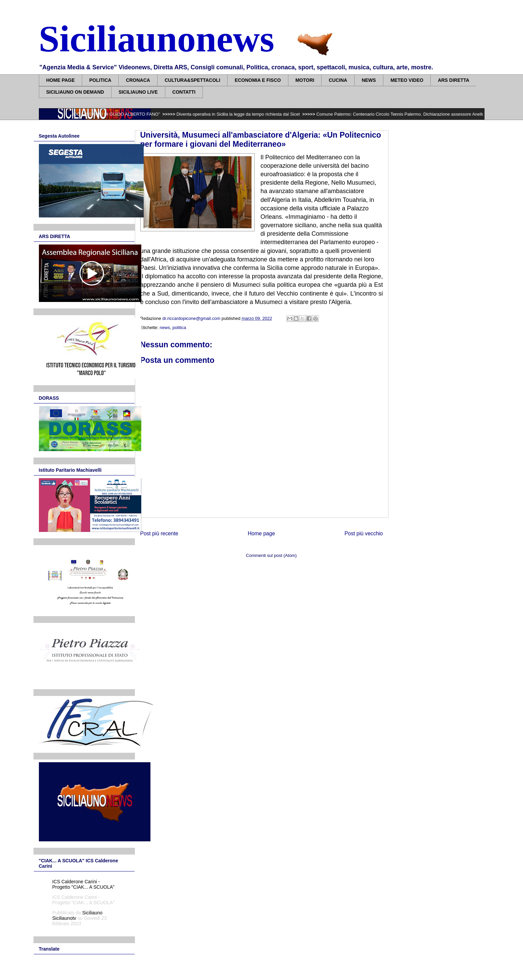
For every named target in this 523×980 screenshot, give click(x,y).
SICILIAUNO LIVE (138, 92)
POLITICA (100, 80)
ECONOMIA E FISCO (258, 80)
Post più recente (159, 533)
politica (179, 328)
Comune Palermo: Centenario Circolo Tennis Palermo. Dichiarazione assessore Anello (408, 114)
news (165, 328)
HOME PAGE (61, 80)
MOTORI (305, 80)
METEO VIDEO (407, 80)
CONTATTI (184, 92)
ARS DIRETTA (454, 80)
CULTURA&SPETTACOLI (192, 80)
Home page (261, 533)
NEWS (369, 80)
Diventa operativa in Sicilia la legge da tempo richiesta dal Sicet (246, 114)
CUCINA (338, 80)
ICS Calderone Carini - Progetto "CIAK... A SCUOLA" (84, 884)
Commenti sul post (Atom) (271, 555)
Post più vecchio (364, 533)
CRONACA (138, 80)
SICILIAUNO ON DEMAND (75, 92)
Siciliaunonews (157, 39)
